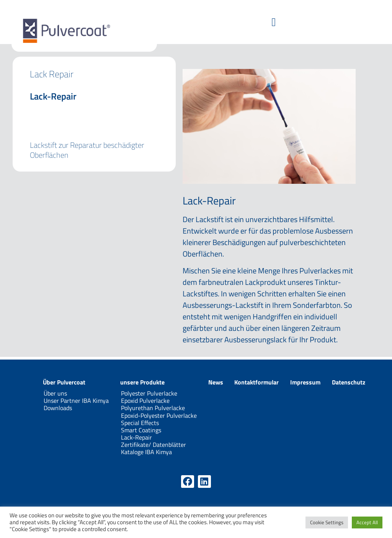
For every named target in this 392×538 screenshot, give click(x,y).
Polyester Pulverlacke (149, 393)
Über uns (55, 393)
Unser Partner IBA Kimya (76, 401)
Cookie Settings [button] (327, 522)
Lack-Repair (136, 437)
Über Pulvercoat (64, 382)
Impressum (305, 382)
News (216, 382)
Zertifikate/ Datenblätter (154, 445)
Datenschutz (349, 382)
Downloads (58, 408)
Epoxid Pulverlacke (145, 401)
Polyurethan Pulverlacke (153, 408)
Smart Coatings (141, 430)
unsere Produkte (142, 382)
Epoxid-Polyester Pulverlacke (159, 415)
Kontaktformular (256, 382)
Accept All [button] (367, 522)
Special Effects (140, 423)
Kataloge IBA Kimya (146, 452)
